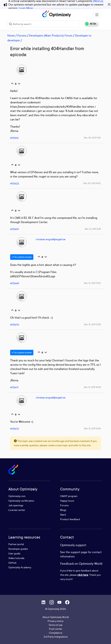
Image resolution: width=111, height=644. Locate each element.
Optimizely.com (17, 496)
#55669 (15, 283)
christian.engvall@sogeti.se (51, 239)
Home (11, 35)
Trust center (55, 629)
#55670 (15, 325)
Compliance (56, 633)
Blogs (63, 510)
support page (79, 552)
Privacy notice (56, 621)
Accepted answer (22, 257)
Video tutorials (16, 558)
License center (17, 510)
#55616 (14, 138)
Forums (22, 35)
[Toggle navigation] (97, 15)
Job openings (16, 505)
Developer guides (18, 549)
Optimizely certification (21, 501)
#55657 (15, 229)
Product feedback (70, 519)
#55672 (15, 429)
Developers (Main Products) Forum (51, 35)
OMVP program (69, 496)
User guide (14, 553)
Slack (63, 515)
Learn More (26, 8)
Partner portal (16, 544)
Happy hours (67, 501)
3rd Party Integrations (56, 637)
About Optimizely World (56, 617)
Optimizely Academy (20, 567)
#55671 (14, 387)
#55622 (15, 183)
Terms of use (55, 625)
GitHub (12, 563)
